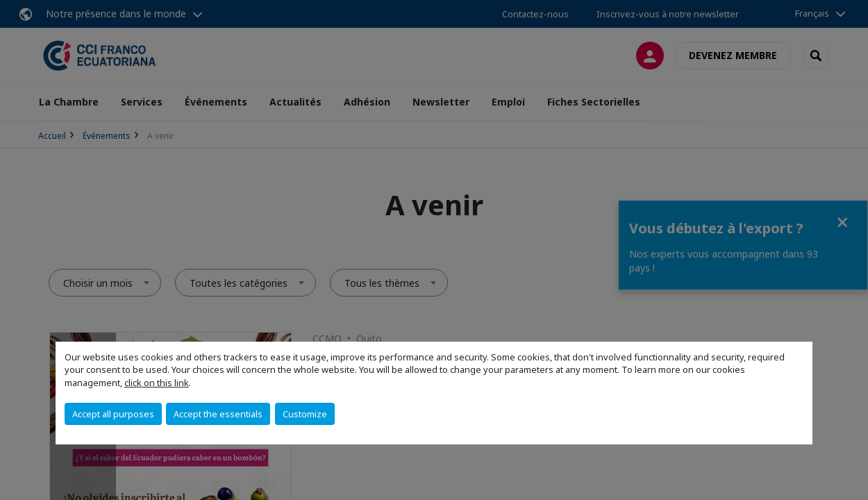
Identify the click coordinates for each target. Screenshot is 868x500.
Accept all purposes (113, 414)
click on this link (157, 383)
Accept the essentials (218, 414)
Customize (305, 414)
